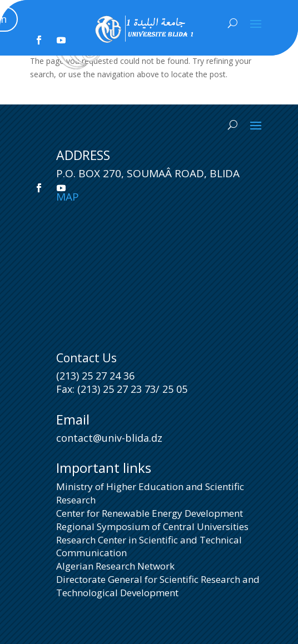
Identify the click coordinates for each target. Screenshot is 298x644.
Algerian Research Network (115, 566)
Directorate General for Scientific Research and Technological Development (158, 586)
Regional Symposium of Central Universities (152, 526)
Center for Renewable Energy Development (150, 513)
